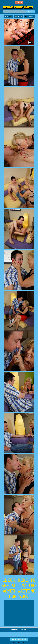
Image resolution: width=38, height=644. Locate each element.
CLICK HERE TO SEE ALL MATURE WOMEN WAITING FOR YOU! (19, 588)
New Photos (18, 17)
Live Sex (19, 2)
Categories (8, 17)
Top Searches (29, 17)
